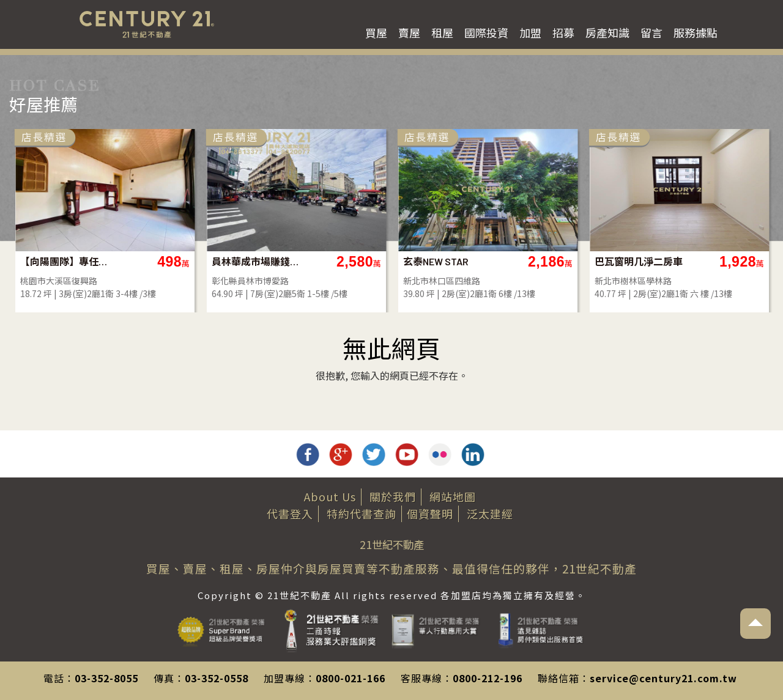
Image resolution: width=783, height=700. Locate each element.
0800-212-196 (488, 678)
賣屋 (409, 32)
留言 (651, 32)
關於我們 (393, 496)
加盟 (530, 32)
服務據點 (696, 32)
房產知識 (607, 32)
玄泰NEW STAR (524, 261)
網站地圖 (453, 496)
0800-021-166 (351, 678)
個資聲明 (430, 514)
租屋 (442, 32)
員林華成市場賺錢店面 (344, 261)
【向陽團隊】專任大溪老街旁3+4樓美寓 (153, 261)
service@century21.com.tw (663, 678)
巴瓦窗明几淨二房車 (727, 261)
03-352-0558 (217, 678)
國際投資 (486, 32)
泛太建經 (490, 514)
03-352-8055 (106, 678)
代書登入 (290, 514)
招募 (563, 32)
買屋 (376, 32)
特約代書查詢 (362, 514)
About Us (330, 496)
